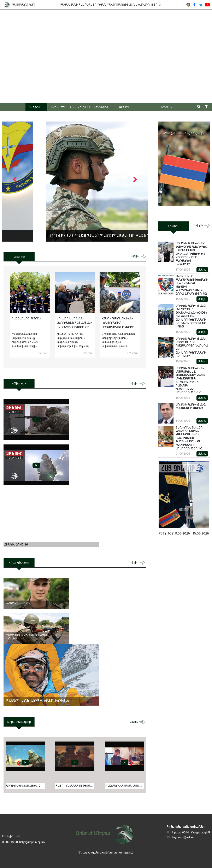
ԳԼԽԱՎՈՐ (36, 107)
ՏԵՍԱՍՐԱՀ (102, 107)
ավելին (138, 256)
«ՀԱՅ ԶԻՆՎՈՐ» (80, 107)
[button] (134, 179)
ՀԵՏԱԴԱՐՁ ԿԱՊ (24, 5)
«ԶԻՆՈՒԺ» (58, 107)
